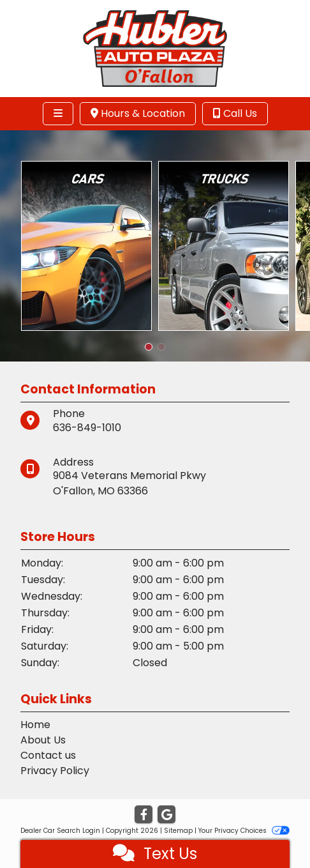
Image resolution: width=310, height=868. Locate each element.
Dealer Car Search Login (60, 831)
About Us (43, 740)
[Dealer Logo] (155, 48)
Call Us (235, 113)
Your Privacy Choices (244, 831)
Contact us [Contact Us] (48, 755)
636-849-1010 (87, 428)
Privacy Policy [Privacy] (55, 771)
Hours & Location (138, 113)
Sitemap (178, 831)
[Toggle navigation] (58, 114)
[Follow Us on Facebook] (144, 815)
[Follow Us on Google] (166, 815)
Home (35, 725)
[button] (149, 347)
